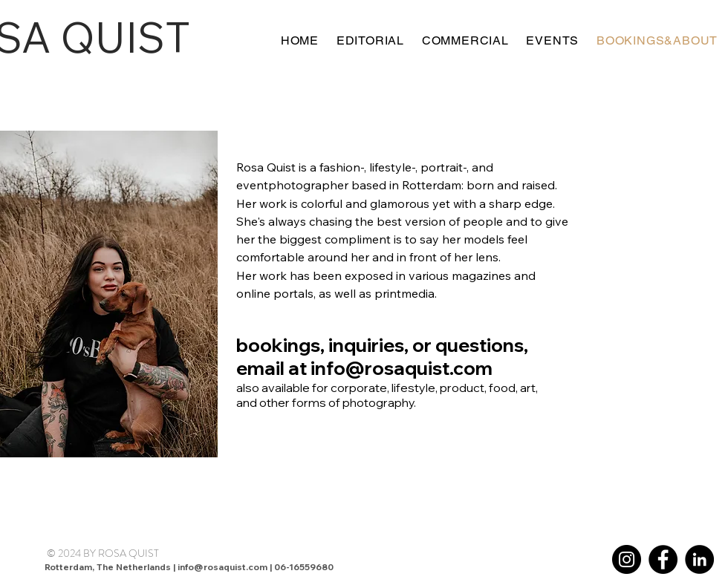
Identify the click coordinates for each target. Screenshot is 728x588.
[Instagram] (627, 559)
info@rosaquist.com (402, 368)
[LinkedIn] (699, 559)
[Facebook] (663, 559)
